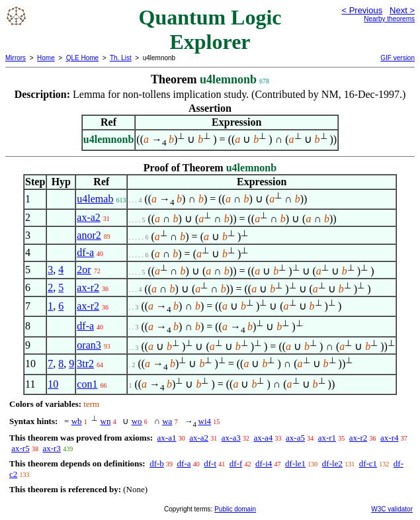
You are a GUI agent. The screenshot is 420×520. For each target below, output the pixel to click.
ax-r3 (51, 448)
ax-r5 (20, 448)
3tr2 (85, 364)
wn (106, 421)
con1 (87, 384)
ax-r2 (88, 287)
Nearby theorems (389, 19)
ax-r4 (389, 438)
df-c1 (368, 463)
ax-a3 (231, 438)
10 (53, 384)
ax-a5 (295, 438)
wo (137, 421)
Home (46, 58)
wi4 (205, 421)
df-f (236, 463)
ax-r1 (327, 438)
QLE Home (82, 58)
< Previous (362, 10)
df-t (210, 463)
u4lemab (95, 199)
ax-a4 (263, 438)
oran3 (89, 345)
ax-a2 (89, 217)
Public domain (235, 509)
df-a (85, 252)
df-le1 (295, 463)
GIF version (398, 58)
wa (167, 421)
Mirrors (16, 58)
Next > (402, 10)
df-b (157, 463)
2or (84, 270)
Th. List (121, 58)
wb (77, 421)
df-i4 (264, 463)
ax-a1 (167, 438)
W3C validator (392, 509)
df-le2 (332, 463)
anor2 (89, 235)
